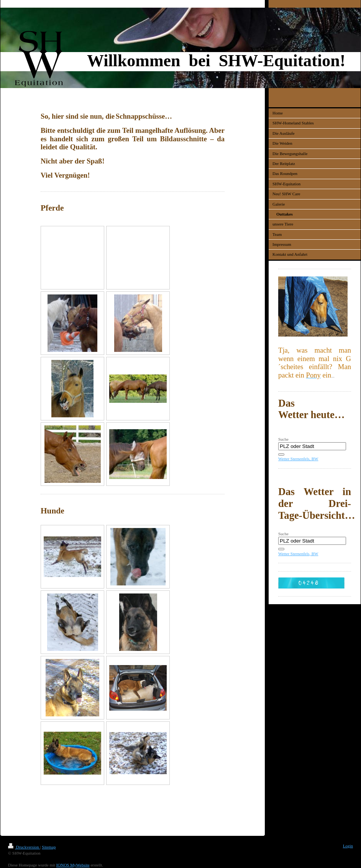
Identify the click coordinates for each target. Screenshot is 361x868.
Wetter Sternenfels (294, 459)
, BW (314, 459)
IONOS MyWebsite (73, 865)
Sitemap (49, 847)
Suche (283, 439)
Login (348, 846)
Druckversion (24, 847)
